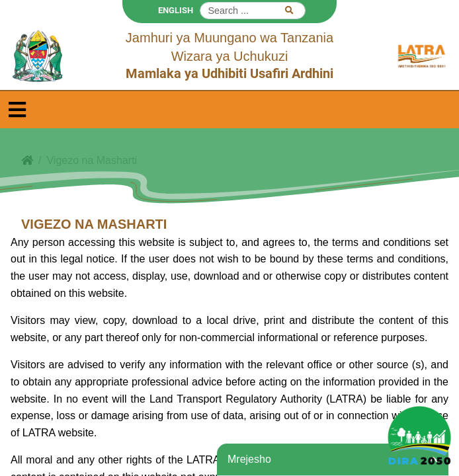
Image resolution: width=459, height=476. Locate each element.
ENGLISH (176, 10)
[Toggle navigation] (17, 110)
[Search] (253, 11)
